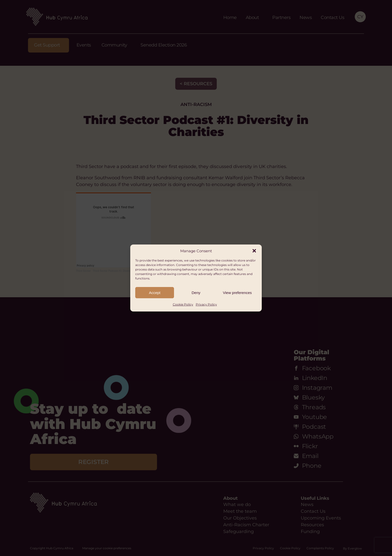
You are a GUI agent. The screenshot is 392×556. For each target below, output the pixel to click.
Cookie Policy (183, 304)
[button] (254, 251)
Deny (196, 293)
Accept (155, 293)
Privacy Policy (206, 304)
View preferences (237, 293)
